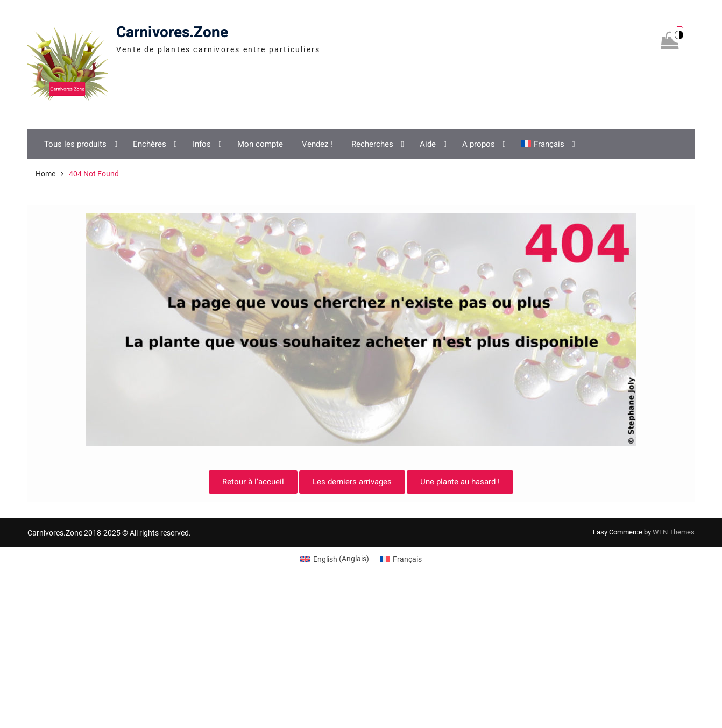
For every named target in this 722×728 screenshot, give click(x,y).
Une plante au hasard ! (460, 482)
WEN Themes (674, 532)
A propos (479, 144)
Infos (202, 144)
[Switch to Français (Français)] (401, 559)
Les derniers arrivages (352, 482)
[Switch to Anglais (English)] (335, 559)
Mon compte (260, 144)
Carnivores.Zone (172, 33)
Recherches (372, 144)
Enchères (150, 144)
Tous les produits (75, 144)
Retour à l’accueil (253, 482)
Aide (428, 144)
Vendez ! (317, 144)
